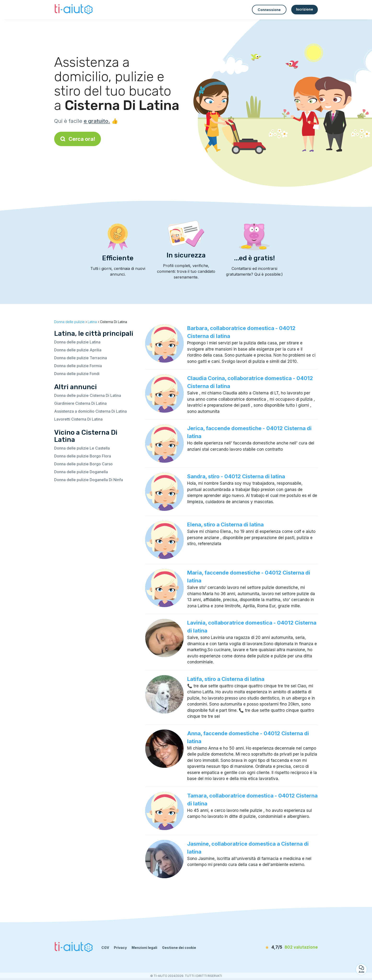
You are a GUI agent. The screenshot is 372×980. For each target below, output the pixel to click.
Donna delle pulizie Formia (78, 366)
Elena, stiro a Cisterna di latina (225, 524)
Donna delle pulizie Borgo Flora (83, 456)
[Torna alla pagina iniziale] (74, 10)
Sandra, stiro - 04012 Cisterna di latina (236, 476)
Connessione (269, 10)
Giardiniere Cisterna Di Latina (80, 403)
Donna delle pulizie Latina (77, 342)
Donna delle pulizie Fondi (77, 374)
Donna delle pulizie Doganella (81, 472)
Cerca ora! (78, 139)
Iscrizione (305, 9)
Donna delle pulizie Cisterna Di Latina (88, 395)
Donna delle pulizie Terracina (81, 358)
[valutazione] (290, 947)
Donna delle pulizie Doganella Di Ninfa (89, 480)
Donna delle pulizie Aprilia (78, 350)
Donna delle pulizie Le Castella (82, 448)
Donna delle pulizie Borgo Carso (83, 464)
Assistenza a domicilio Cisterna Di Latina (90, 411)
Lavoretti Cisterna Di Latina (78, 419)
